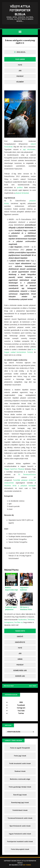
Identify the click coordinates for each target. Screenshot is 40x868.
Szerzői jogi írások (20, 795)
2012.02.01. (21, 52)
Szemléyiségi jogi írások (20, 802)
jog (20, 71)
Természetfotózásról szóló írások (20, 818)
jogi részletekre (29, 149)
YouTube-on (18, 622)
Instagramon (9, 622)
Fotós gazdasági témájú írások (20, 787)
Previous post (9, 686)
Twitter (21, 713)
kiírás (20, 659)
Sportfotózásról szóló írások (20, 826)
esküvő (20, 637)
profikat (20, 187)
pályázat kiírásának (22, 193)
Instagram (21, 708)
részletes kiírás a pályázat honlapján (20, 486)
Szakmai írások (20, 771)
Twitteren (31, 619)
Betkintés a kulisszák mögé (20, 779)
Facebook (21, 705)
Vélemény (20, 82)
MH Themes (27, 865)
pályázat (20, 76)
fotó (20, 65)
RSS (21, 702)
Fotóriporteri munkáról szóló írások (20, 841)
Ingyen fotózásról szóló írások (20, 834)
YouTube (21, 711)
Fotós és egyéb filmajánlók (20, 748)
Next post (33, 686)
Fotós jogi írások (20, 756)
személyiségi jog (20, 670)
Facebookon (22, 619)
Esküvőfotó (20, 642)
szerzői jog (20, 676)
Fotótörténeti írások (20, 810)
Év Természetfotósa (27, 474)
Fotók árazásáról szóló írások (20, 763)
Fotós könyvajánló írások (20, 849)
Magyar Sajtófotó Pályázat (14, 469)
